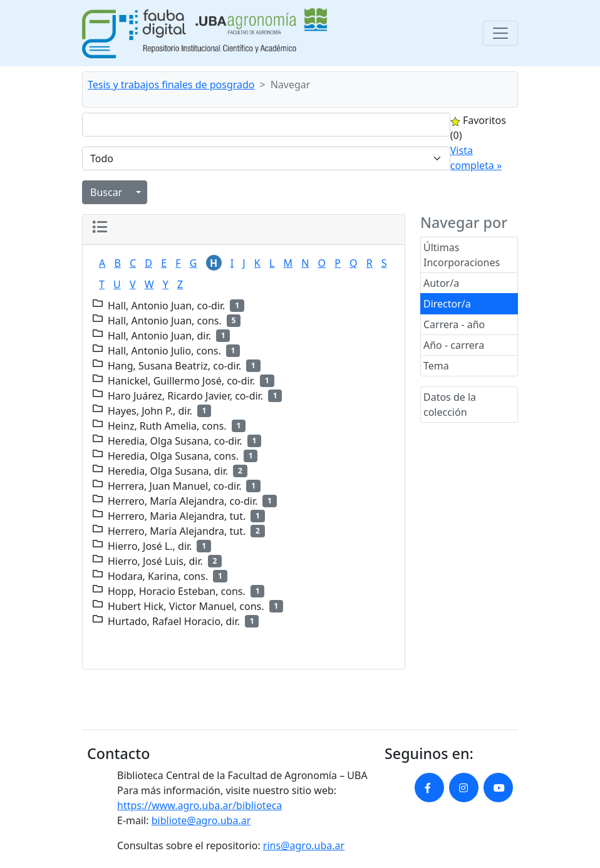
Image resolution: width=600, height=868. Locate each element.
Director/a (447, 304)
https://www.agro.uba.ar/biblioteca (199, 805)
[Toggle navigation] (500, 33)
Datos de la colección (450, 405)
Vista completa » (476, 158)
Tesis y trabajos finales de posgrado (171, 85)
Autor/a (441, 283)
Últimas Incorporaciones (462, 255)
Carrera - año (454, 324)
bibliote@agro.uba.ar (201, 820)
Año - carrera (454, 345)
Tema (436, 366)
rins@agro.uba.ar (304, 845)
